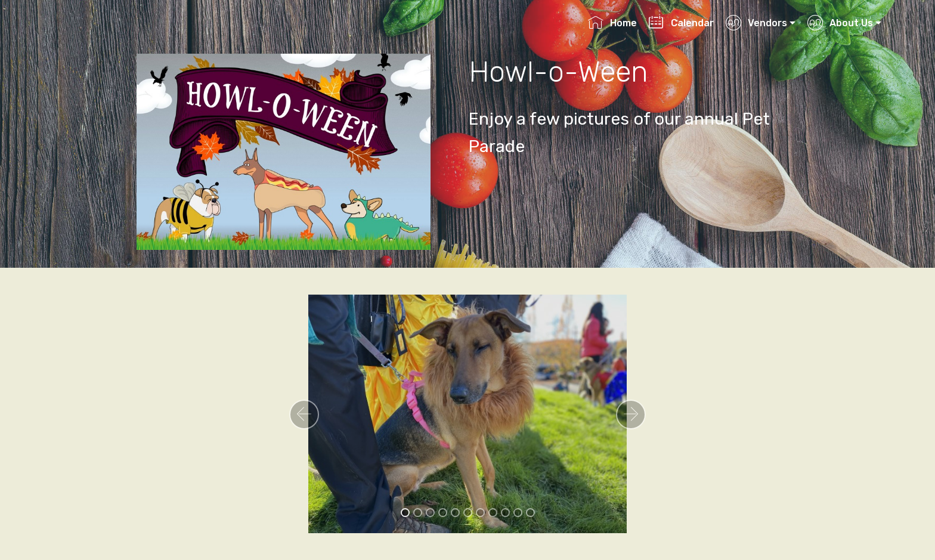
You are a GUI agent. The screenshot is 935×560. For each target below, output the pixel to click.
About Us (840, 23)
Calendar (681, 23)
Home (612, 23)
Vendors (756, 23)
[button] (304, 414)
